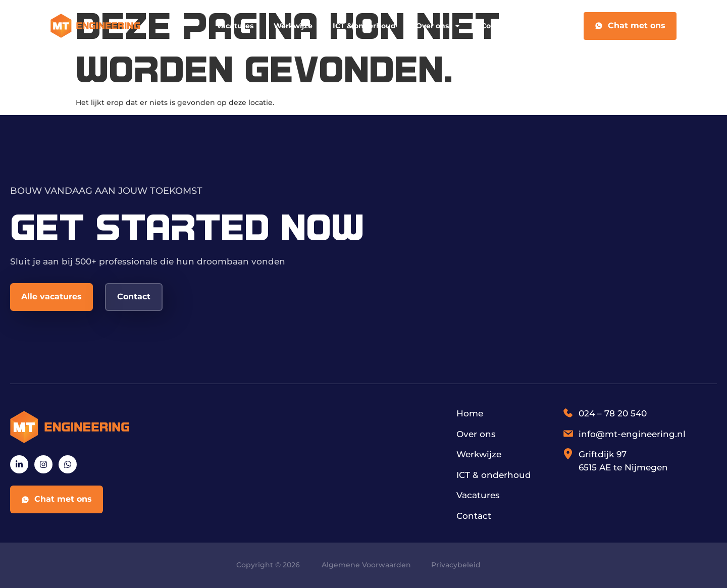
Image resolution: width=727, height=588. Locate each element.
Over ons (438, 26)
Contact (496, 26)
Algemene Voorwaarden (366, 565)
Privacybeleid (456, 565)
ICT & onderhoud (364, 26)
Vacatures (235, 26)
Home (470, 413)
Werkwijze (293, 26)
